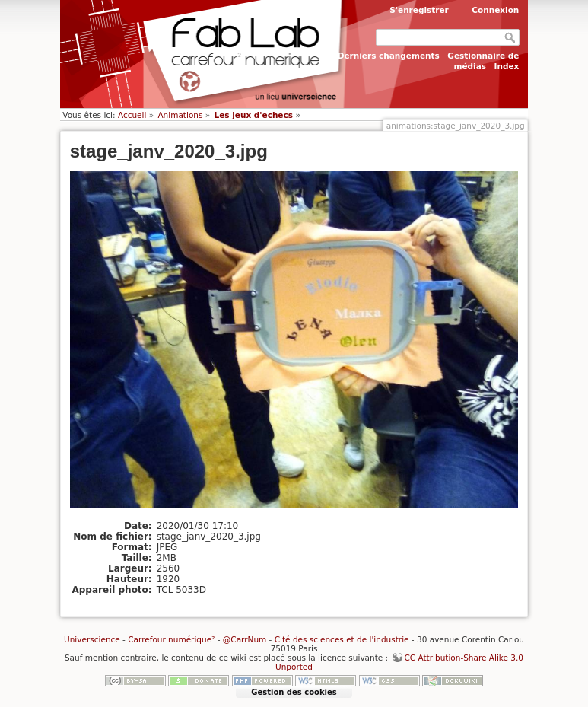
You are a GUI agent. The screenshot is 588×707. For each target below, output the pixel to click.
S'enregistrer (419, 10)
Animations (180, 115)
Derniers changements (389, 56)
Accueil (132, 115)
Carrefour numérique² (171, 639)
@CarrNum (245, 639)
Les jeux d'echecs (253, 115)
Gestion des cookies (294, 692)
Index (507, 66)
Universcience (92, 639)
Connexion (495, 10)
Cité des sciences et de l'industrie (342, 639)
